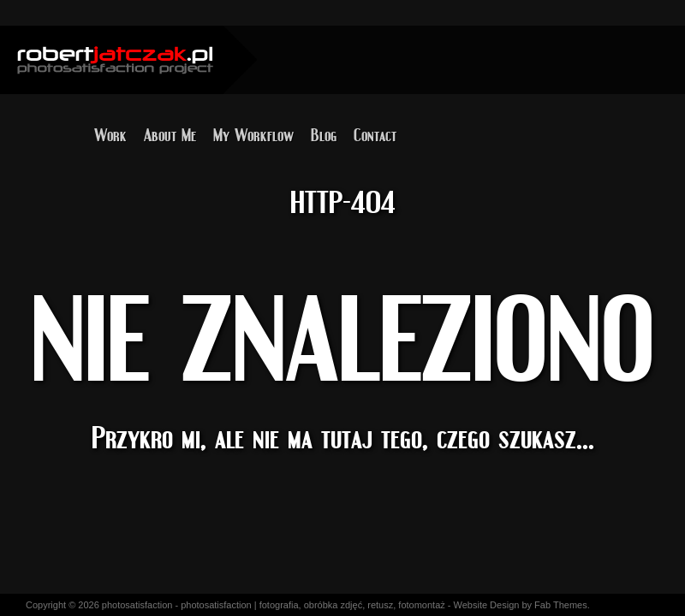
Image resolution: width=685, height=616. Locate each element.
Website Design (487, 605)
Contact (375, 131)
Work (110, 131)
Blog (324, 131)
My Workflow (253, 131)
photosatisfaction (137, 605)
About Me (170, 131)
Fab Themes (561, 605)
